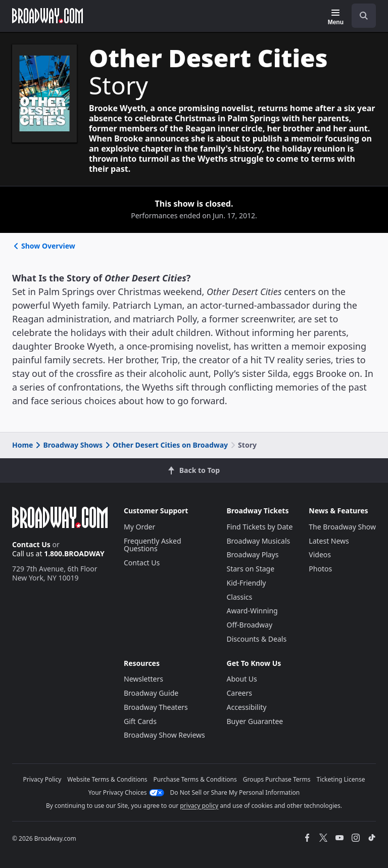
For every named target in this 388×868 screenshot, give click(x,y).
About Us (242, 679)
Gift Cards (140, 721)
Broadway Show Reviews (164, 735)
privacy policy (199, 806)
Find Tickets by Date (260, 527)
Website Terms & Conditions (107, 779)
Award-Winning (252, 611)
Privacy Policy (42, 779)
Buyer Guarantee (255, 721)
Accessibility (247, 707)
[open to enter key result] (364, 16)
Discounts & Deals (257, 639)
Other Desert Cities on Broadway (166, 445)
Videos (320, 554)
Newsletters (143, 679)
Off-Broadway (250, 625)
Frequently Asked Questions (153, 545)
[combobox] (360, 16)
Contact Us (31, 544)
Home (22, 445)
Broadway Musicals (259, 541)
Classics (240, 597)
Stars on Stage (251, 569)
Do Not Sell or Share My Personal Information (235, 792)
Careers (239, 693)
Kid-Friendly (247, 583)
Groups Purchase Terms (277, 779)
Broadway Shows (68, 445)
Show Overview (44, 246)
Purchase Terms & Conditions (195, 779)
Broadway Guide (151, 693)
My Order (139, 527)
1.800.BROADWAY (74, 553)
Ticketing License (341, 779)
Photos (320, 569)
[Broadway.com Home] (47, 16)
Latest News (329, 541)
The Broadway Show (342, 527)
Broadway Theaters (156, 707)
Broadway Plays (253, 554)
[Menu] (336, 17)
